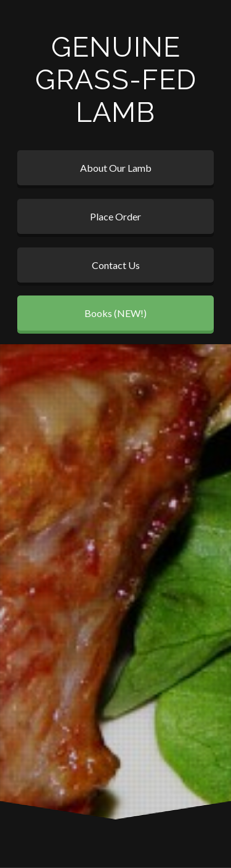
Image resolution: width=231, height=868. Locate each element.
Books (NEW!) (115, 313)
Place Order (115, 216)
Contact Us (116, 265)
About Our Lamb (116, 168)
